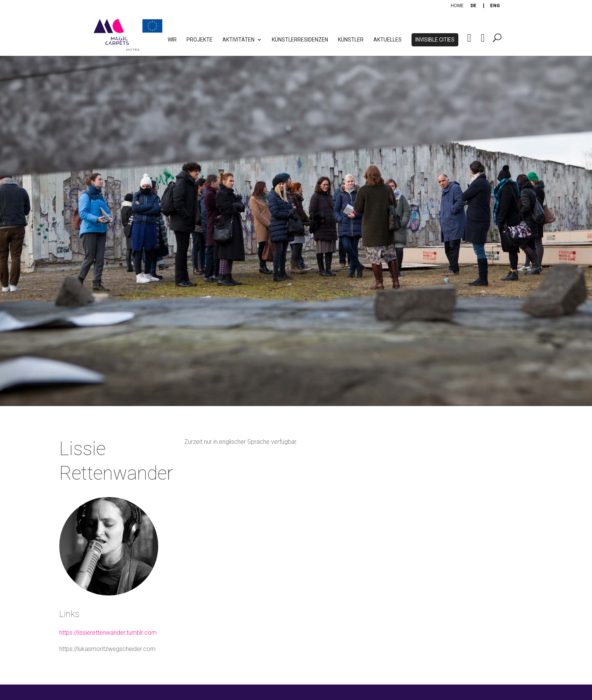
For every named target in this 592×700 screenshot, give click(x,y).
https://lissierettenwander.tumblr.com (108, 633)
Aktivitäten (238, 40)
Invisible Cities (435, 40)
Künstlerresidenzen (300, 40)
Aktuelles (388, 40)
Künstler (351, 40)
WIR (172, 40)
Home (457, 6)
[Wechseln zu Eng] (495, 6)
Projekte (200, 40)
